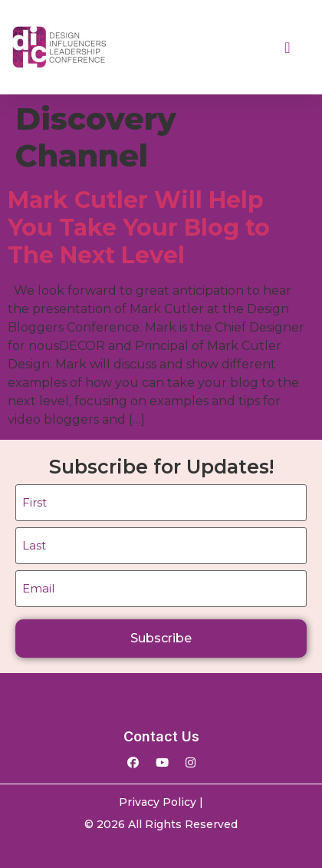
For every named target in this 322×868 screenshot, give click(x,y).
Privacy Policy (158, 802)
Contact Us (161, 736)
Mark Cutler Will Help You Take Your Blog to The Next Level (139, 228)
